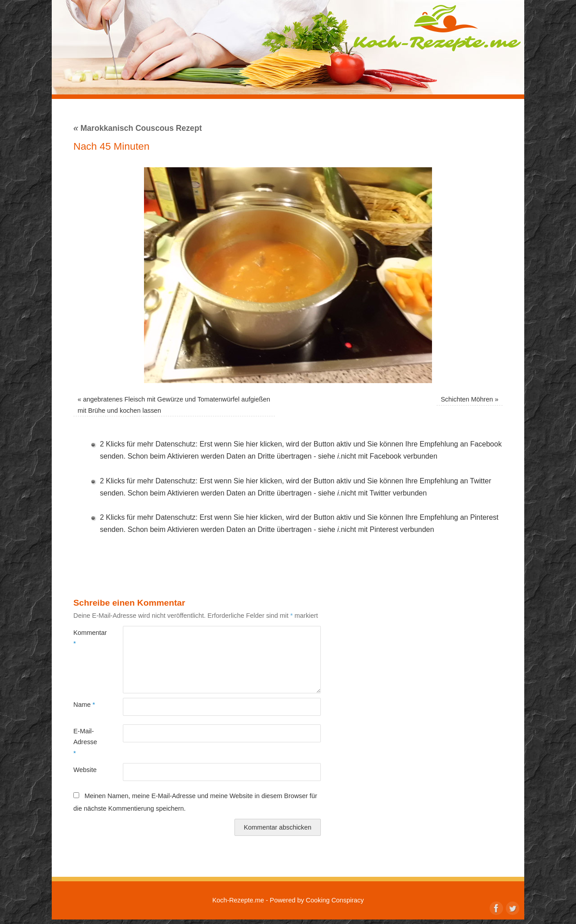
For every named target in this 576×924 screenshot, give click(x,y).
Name (84, 705)
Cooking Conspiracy (335, 900)
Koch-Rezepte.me (437, 28)
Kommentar (86, 638)
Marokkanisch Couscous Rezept (138, 128)
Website (85, 770)
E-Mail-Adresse (85, 742)
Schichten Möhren (467, 399)
